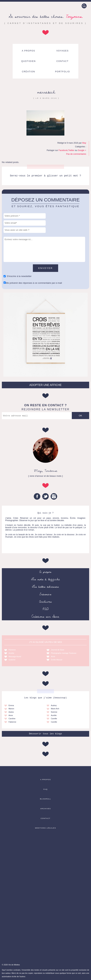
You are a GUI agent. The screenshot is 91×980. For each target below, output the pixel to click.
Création (28, 72)
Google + (82, 150)
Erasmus (45, 594)
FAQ (45, 609)
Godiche (12, 660)
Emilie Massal (57, 660)
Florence (12, 650)
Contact (63, 61)
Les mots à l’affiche (45, 579)
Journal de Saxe (58, 650)
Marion (11, 709)
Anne (53, 656)
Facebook (63, 150)
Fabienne (12, 722)
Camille (54, 719)
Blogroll (45, 799)
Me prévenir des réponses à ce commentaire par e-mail (34, 283)
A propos (29, 51)
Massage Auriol (15, 656)
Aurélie (54, 715)
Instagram (54, 496)
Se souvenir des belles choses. (45, 17)
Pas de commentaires (76, 154)
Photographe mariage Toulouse (64, 653)
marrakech (46, 92)
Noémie (54, 712)
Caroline (12, 719)
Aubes (11, 712)
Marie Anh (55, 709)
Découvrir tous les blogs (45, 734)
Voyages (63, 51)
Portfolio (63, 72)
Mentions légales (45, 828)
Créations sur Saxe (45, 617)
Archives (45, 602)
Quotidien (28, 61)
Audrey (54, 705)
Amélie (11, 653)
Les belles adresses (45, 587)
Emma (11, 705)
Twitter (71, 150)
